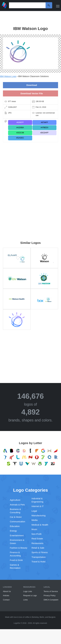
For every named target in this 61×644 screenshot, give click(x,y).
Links (25, 600)
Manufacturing (39, 515)
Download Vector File (32, 93)
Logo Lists (28, 591)
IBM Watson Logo (8, 76)
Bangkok (52, 617)
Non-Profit (37, 534)
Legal (34, 511)
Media (35, 520)
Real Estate (37, 539)
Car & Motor (16, 517)
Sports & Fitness (40, 552)
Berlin (42, 617)
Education (15, 526)
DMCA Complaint (51, 600)
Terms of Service (51, 591)
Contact (6, 600)
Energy (13, 531)
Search (49, 5)
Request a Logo (30, 595)
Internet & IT (38, 506)
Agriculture (15, 500)
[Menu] (58, 6)
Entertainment (17, 535)
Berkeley (35, 617)
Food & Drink (16, 560)
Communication (17, 521)
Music (34, 529)
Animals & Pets (17, 505)
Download (32, 85)
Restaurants (38, 543)
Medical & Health (40, 525)
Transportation (39, 557)
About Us (7, 591)
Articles (6, 595)
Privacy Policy (50, 595)
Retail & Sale (38, 548)
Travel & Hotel (39, 562)
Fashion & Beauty (19, 548)
